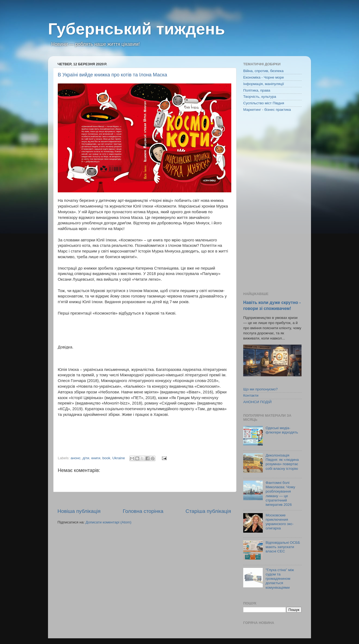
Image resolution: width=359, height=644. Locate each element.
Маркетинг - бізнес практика (267, 110)
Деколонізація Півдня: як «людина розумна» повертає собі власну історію (282, 462)
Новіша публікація (79, 511)
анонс (76, 458)
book (106, 458)
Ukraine (119, 458)
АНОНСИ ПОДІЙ (257, 402)
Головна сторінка (143, 511)
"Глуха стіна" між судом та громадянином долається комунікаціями (280, 579)
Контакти (251, 395)
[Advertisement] (272, 202)
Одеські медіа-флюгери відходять (282, 430)
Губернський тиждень (137, 29)
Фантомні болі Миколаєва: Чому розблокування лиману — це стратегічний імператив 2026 (280, 494)
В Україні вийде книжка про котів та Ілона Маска (112, 75)
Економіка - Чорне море (264, 77)
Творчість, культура (260, 97)
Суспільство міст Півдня (264, 103)
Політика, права (257, 90)
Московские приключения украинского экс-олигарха (279, 522)
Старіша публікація (208, 511)
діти (86, 458)
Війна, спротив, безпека (263, 71)
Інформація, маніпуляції (264, 84)
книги (96, 458)
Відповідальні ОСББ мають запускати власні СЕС (283, 547)
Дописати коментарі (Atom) (108, 522)
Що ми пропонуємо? (260, 389)
